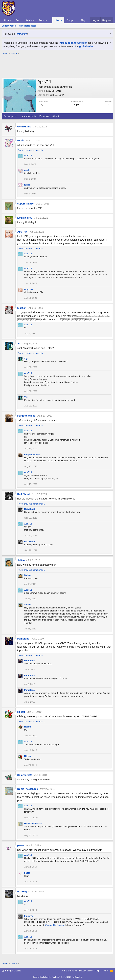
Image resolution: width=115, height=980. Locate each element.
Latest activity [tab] (28, 116)
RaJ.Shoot (24, 494)
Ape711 (28, 155)
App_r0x (22, 232)
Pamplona (23, 639)
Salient (21, 560)
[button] (50, 20)
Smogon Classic (12, 971)
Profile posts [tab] (10, 116)
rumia (21, 140)
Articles (30, 20)
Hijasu (21, 712)
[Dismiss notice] (110, 34)
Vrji (19, 343)
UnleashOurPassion (55, 925)
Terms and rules (69, 971)
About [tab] (56, 116)
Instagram (21, 34)
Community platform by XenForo (58, 977)
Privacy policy (86, 971)
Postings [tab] (44, 116)
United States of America (58, 87)
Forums (43, 20)
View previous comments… (32, 150)
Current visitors (9, 26)
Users (58, 20)
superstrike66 (26, 204)
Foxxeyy (22, 891)
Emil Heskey (25, 218)
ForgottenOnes (26, 416)
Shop (70, 20)
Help (97, 971)
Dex (18, 20)
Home (8, 20)
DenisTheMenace (28, 789)
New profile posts (27, 26)
